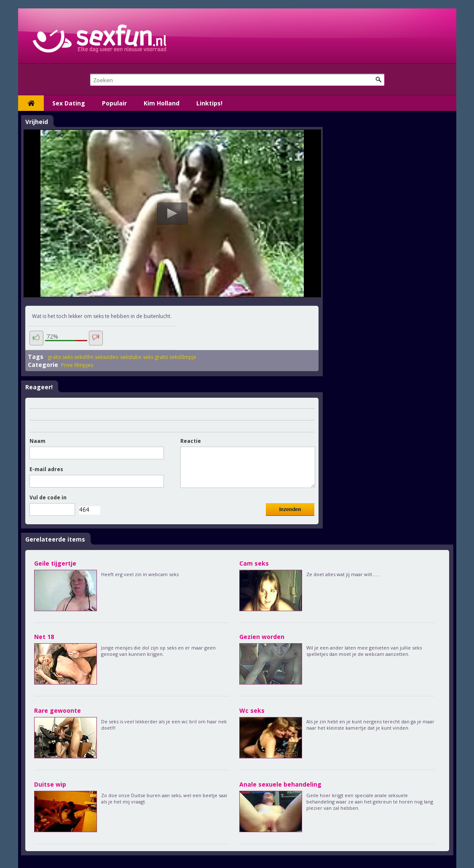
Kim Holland (162, 103)
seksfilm (84, 357)
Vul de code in (48, 497)
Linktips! (209, 103)
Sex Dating (69, 103)
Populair (114, 103)
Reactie (191, 441)
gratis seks (60, 357)
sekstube (131, 357)
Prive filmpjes (77, 365)
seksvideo (107, 357)
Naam (37, 441)
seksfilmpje (183, 357)
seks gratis (155, 357)
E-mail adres (46, 469)
